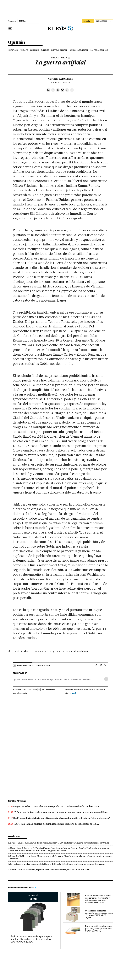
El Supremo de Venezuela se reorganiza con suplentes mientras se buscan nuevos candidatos (61, 812)
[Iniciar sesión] (104, 21)
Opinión (17, 42)
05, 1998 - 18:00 (60, 83)
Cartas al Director (59, 50)
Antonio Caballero (60, 79)
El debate (45, 50)
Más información (21, 693)
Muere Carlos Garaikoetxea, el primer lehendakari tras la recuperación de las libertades (50, 869)
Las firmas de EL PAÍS (99, 50)
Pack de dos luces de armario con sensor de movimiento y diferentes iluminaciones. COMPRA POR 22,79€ (98, 899)
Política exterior (29, 679)
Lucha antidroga (46, 679)
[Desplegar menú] (10, 29)
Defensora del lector (79, 50)
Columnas (34, 50)
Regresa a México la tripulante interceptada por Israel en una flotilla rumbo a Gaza (57, 806)
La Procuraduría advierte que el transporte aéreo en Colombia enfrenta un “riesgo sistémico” (62, 818)
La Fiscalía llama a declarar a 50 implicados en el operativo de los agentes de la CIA (57, 824)
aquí (74, 693)
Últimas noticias (17, 801)
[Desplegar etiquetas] (106, 679)
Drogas (86, 679)
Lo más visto (15, 836)
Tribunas (24, 50)
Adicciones (76, 679)
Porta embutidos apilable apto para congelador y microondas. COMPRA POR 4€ (99, 928)
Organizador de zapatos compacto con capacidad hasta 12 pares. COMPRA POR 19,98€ (99, 914)
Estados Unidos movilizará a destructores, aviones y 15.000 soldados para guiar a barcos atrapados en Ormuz (60, 843)
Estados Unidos (62, 679)
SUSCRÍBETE (88, 21)
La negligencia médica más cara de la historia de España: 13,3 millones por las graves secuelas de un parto (58, 864)
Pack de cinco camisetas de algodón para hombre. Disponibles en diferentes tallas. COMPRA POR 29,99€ (31, 939)
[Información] (69, 58)
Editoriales (13, 50)
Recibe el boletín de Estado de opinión (34, 665)
